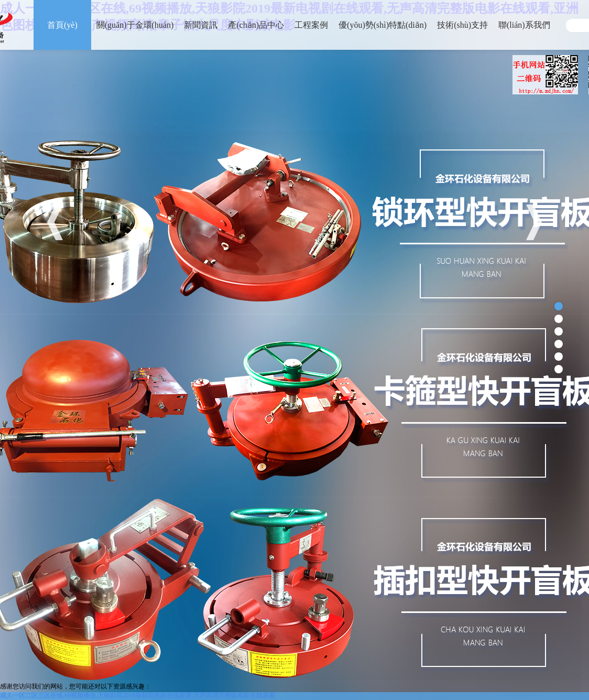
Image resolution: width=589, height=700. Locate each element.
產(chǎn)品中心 (256, 25)
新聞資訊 (201, 25)
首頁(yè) (62, 25)
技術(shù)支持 (462, 25)
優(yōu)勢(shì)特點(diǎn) (383, 25)
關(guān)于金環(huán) (135, 25)
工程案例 (311, 25)
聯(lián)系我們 (524, 25)
